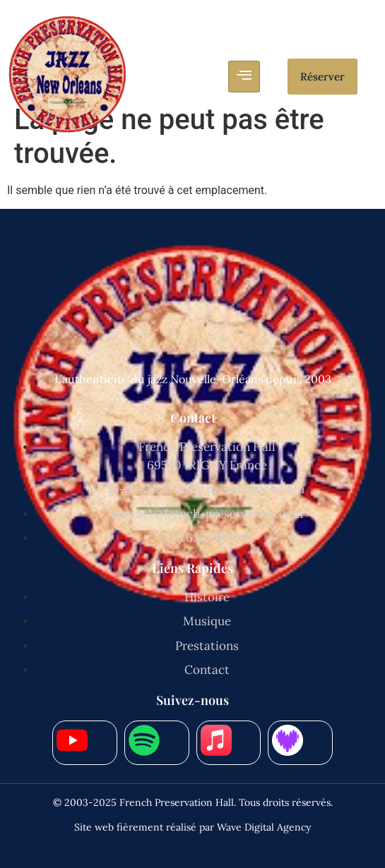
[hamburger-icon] (244, 77)
